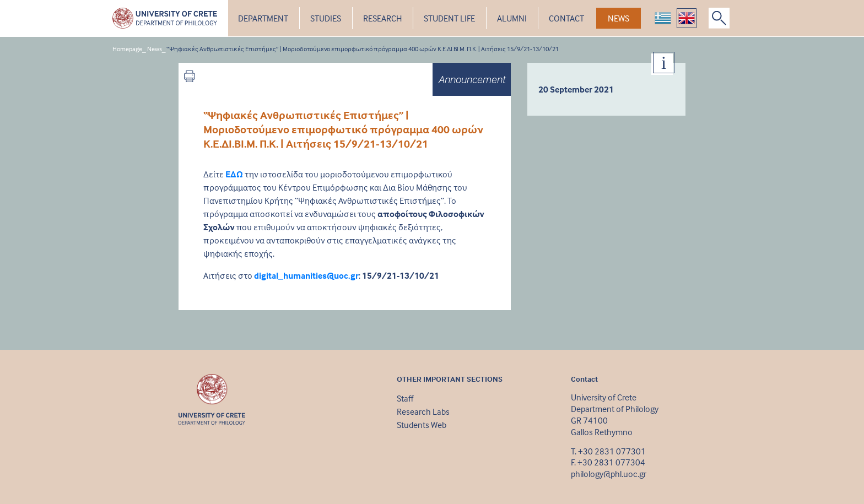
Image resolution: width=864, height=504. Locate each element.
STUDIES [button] (326, 18)
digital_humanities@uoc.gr (306, 275)
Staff (405, 398)
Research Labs (423, 411)
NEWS (619, 18)
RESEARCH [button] (382, 18)
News (155, 49)
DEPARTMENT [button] (263, 18)
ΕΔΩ (234, 174)
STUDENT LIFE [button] (449, 18)
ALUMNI (512, 18)
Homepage (127, 49)
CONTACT (566, 18)
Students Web (422, 425)
